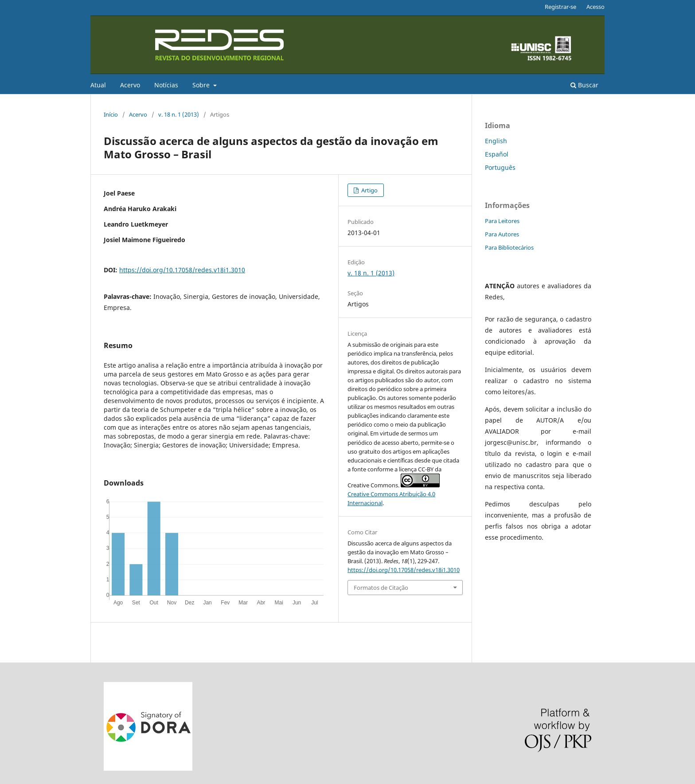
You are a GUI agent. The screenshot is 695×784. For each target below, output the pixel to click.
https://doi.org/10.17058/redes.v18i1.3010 (182, 270)
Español (497, 154)
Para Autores (502, 234)
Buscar (584, 85)
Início (111, 114)
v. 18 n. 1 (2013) (179, 114)
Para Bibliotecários (509, 247)
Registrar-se (560, 7)
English (496, 141)
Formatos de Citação (381, 588)
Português (500, 167)
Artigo (369, 190)
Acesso (595, 7)
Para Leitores (502, 221)
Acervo (130, 85)
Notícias (166, 85)
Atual (98, 85)
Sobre (202, 85)
